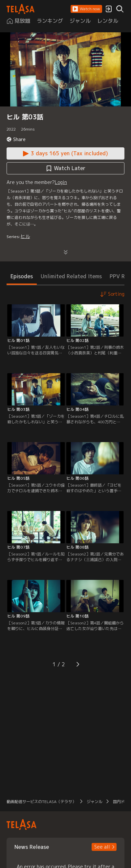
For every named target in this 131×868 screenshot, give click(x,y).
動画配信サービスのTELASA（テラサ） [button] (41, 802)
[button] (86, 9)
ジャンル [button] (95, 802)
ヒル (25, 236)
